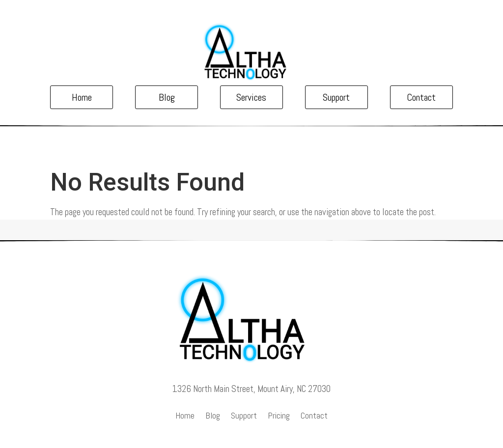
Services (251, 97)
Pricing (279, 417)
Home (82, 97)
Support (336, 97)
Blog (167, 97)
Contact (421, 97)
